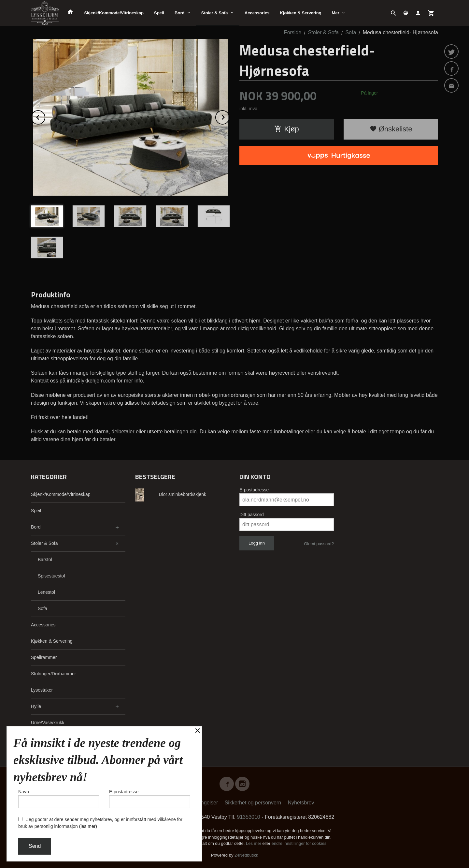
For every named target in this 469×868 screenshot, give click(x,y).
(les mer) (88, 826)
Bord (179, 13)
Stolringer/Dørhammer (53, 674)
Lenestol (46, 592)
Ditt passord (252, 515)
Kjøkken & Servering (300, 13)
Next (229, 116)
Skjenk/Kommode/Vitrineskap (114, 13)
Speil (159, 13)
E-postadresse (254, 490)
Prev (45, 116)
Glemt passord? (319, 544)
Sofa (43, 608)
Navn (59, 799)
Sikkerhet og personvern (253, 803)
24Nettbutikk (246, 855)
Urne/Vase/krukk (48, 723)
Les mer (254, 843)
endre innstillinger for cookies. (300, 843)
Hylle (36, 706)
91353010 (249, 817)
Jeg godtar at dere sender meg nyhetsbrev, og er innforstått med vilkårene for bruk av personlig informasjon (100, 823)
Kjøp (286, 129)
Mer (336, 13)
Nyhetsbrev (301, 803)
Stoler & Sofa (215, 13)
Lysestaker (42, 690)
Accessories (257, 13)
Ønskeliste (391, 129)
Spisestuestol (51, 576)
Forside (293, 32)
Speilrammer (44, 657)
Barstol (45, 560)
